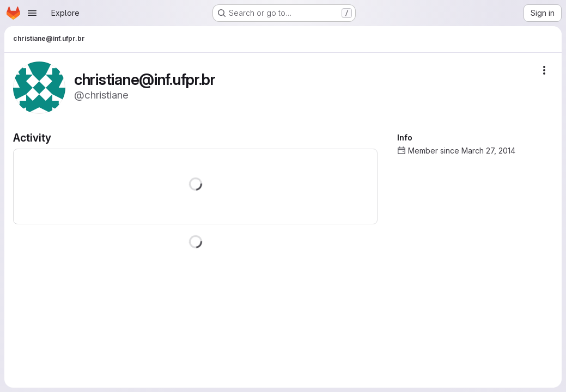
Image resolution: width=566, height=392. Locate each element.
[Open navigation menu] (32, 13)
